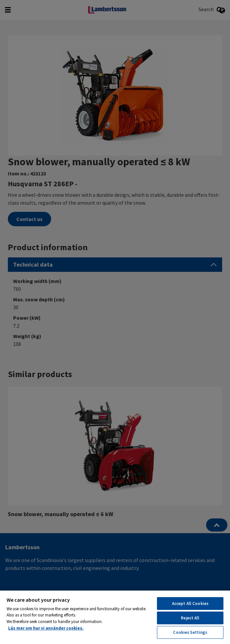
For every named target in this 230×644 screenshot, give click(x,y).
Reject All (190, 618)
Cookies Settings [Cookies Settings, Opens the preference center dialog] (190, 632)
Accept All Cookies (190, 604)
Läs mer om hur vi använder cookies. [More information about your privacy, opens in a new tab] (46, 628)
